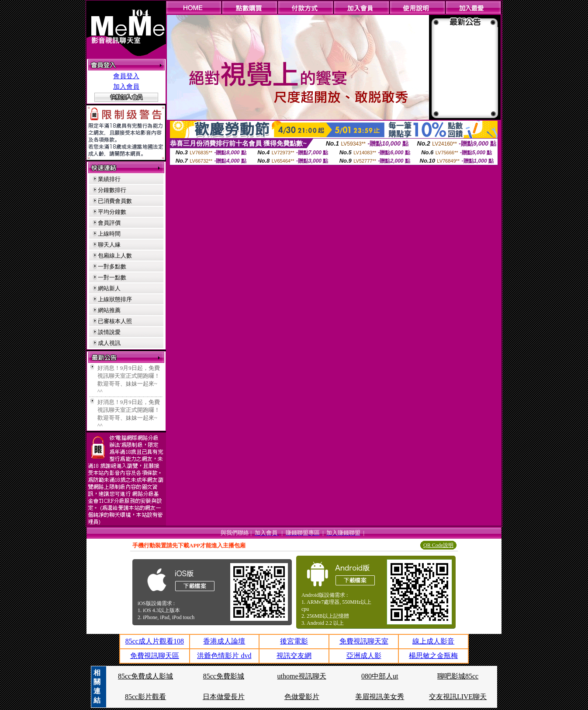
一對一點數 (112, 277)
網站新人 (109, 288)
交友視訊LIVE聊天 (458, 697)
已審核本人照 (115, 321)
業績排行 (109, 179)
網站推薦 (109, 310)
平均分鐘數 (112, 212)
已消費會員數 (115, 201)
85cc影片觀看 (145, 697)
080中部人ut (380, 676)
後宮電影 (294, 641)
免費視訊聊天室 (364, 641)
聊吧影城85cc (458, 676)
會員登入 (126, 76)
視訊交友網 (294, 656)
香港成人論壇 (224, 641)
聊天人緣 (109, 245)
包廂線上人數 (115, 256)
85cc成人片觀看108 (155, 641)
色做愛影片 (302, 697)
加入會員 (126, 87)
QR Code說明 (438, 545)
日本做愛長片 (224, 697)
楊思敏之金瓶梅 (433, 656)
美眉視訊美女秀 (380, 697)
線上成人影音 (433, 641)
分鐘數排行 (112, 190)
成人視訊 (109, 343)
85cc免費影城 (224, 676)
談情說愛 (109, 332)
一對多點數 (112, 266)
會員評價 (109, 223)
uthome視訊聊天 (302, 676)
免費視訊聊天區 (155, 656)
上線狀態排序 (115, 299)
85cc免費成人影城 (145, 676)
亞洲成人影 (364, 656)
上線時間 (109, 234)
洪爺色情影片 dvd (224, 656)
